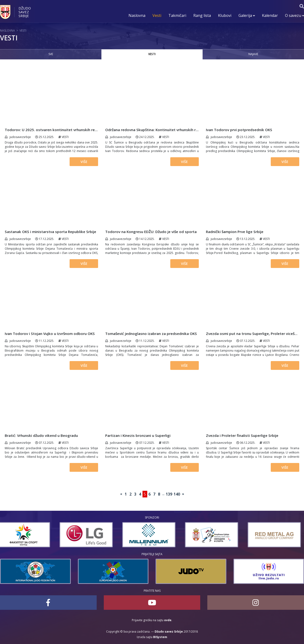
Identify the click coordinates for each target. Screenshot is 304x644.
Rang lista (202, 15)
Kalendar (270, 15)
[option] (27, 535)
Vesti (157, 15)
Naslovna (137, 15)
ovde (168, 620)
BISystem (160, 637)
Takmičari (177, 15)
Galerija (247, 15)
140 (177, 494)
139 (169, 494)
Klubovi (225, 15)
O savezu (294, 15)
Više (84, 162)
